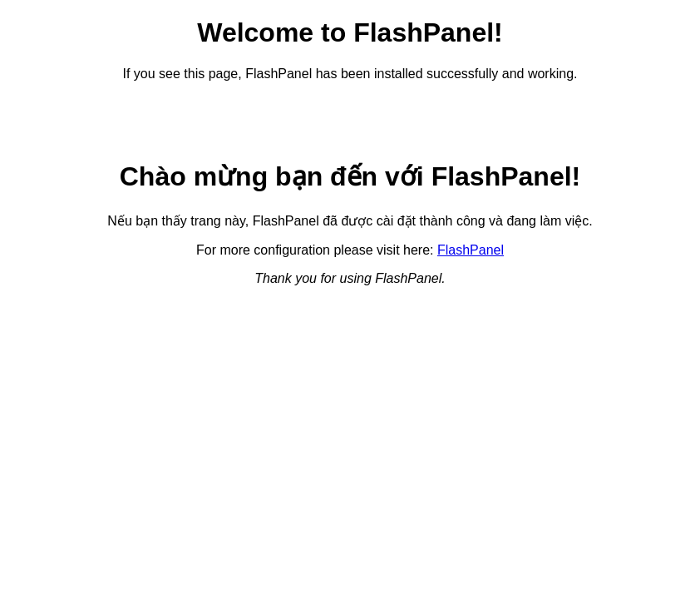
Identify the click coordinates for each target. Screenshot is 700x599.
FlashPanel (471, 250)
